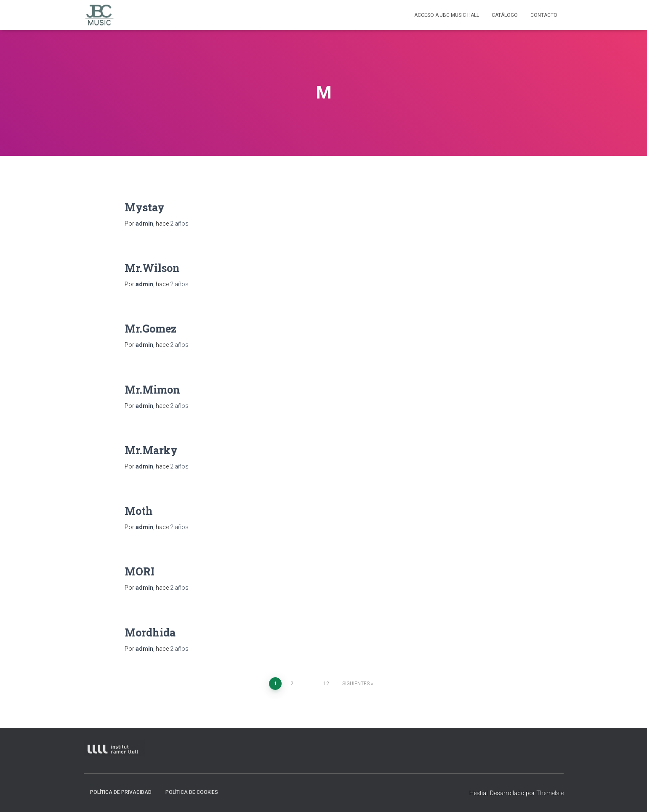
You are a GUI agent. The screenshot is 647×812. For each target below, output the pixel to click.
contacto (544, 15)
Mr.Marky (151, 450)
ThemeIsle (550, 793)
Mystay (145, 207)
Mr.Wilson (152, 268)
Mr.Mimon (152, 390)
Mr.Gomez (150, 329)
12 (326, 684)
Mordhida (150, 632)
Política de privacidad (121, 792)
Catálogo (505, 15)
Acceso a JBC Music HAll (447, 15)
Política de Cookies (192, 792)
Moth (139, 511)
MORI (140, 571)
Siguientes (356, 684)
